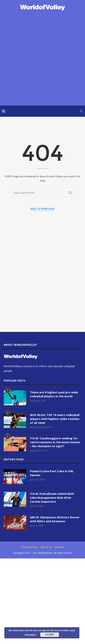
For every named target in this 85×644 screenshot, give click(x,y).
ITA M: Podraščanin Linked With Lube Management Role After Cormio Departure (52, 498)
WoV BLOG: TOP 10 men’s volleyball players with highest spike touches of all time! (55, 419)
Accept (50, 635)
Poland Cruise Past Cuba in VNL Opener (52, 473)
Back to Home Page (42, 209)
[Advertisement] (42, 58)
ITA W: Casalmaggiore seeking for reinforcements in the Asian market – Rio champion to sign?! (55, 442)
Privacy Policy (30, 547)
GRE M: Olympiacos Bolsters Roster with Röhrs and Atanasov (55, 519)
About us (46, 547)
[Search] (81, 111)
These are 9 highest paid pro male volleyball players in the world (54, 394)
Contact (59, 547)
